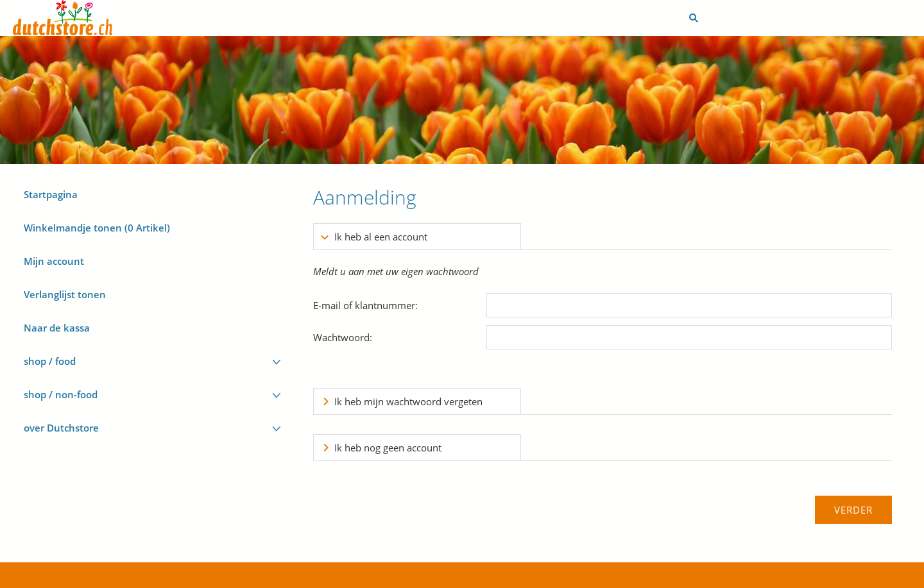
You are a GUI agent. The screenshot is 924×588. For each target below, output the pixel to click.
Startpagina (51, 194)
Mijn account (54, 261)
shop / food (50, 361)
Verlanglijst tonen (65, 294)
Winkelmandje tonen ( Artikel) (97, 228)
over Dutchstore (61, 428)
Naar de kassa (57, 328)
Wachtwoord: (343, 337)
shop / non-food (61, 394)
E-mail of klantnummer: (365, 305)
